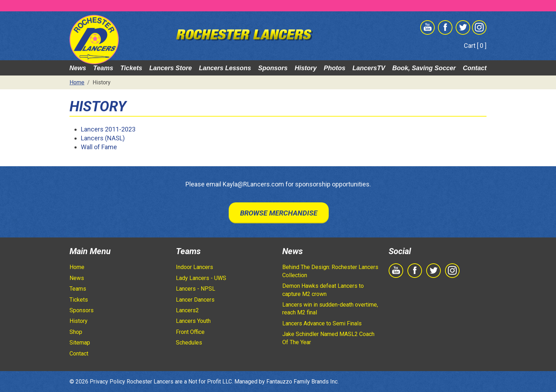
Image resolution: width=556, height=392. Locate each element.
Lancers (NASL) (103, 138)
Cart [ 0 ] (475, 46)
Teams (103, 68)
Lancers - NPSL (196, 289)
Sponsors (273, 68)
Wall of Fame (99, 147)
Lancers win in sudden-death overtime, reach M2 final (330, 309)
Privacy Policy (107, 382)
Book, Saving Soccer (424, 68)
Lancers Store (171, 68)
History (306, 68)
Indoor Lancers (194, 267)
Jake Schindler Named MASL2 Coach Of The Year (328, 338)
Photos (335, 68)
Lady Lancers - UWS (201, 278)
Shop (76, 332)
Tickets (131, 68)
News (78, 68)
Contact (475, 68)
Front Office (190, 332)
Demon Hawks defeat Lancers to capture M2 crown (323, 290)
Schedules (189, 343)
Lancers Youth (193, 321)
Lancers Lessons (225, 68)
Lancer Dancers (195, 300)
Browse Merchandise (279, 213)
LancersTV (369, 68)
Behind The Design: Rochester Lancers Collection (330, 271)
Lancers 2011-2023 (108, 129)
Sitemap (80, 343)
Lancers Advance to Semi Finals (322, 323)
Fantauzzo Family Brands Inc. (302, 382)
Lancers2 (187, 310)
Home (77, 267)
